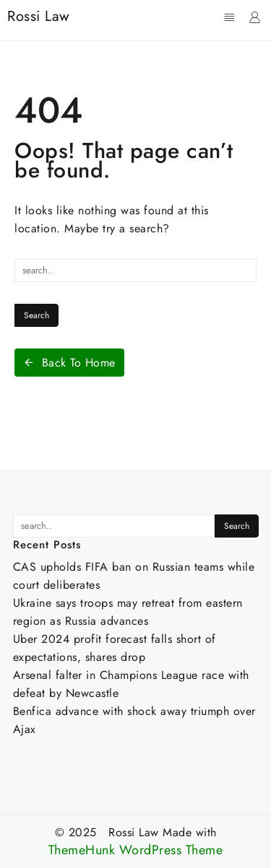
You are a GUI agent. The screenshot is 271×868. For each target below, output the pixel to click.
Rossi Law (39, 16)
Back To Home (69, 363)
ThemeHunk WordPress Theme (136, 850)
